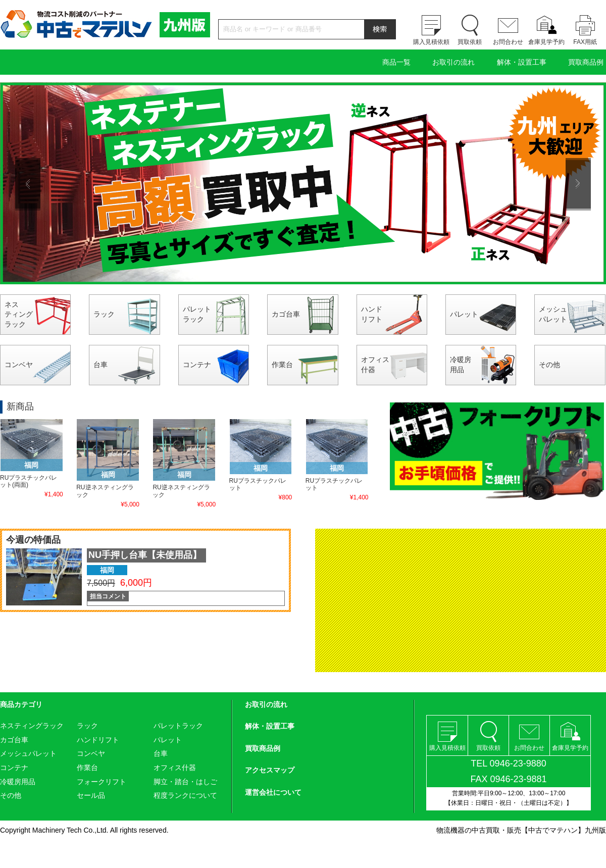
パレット (464, 314)
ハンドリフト (372, 314)
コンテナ (197, 365)
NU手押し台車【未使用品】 (145, 555)
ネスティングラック (19, 314)
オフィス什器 (375, 365)
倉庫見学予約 (546, 42)
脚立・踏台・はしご (185, 782)
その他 (549, 365)
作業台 (282, 365)
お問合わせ (508, 42)
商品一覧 (396, 62)
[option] (303, 183)
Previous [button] (28, 183)
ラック (104, 314)
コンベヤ (19, 365)
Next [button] (578, 183)
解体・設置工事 (522, 62)
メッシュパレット (553, 314)
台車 (100, 365)
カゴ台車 (286, 314)
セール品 (91, 795)
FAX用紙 (585, 42)
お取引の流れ (453, 62)
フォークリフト (102, 782)
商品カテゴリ (21, 704)
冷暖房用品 (461, 365)
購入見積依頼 (431, 42)
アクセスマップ (270, 770)
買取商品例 (586, 62)
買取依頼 (470, 42)
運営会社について (273, 792)
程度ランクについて (185, 795)
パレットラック (197, 314)
